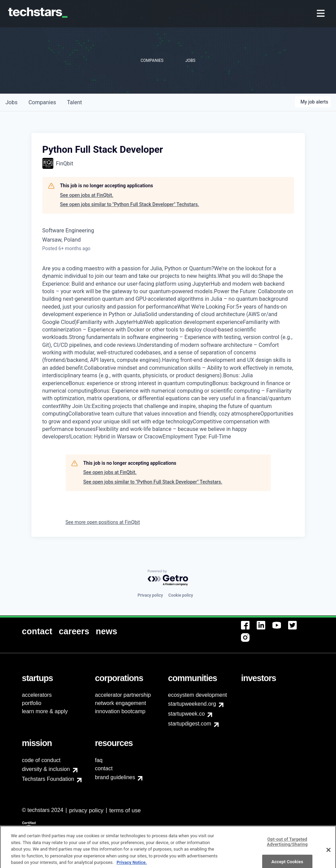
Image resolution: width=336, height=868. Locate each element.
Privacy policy (150, 595)
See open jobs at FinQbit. (87, 195)
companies (42, 102)
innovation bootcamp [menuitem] (120, 711)
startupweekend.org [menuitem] (192, 704)
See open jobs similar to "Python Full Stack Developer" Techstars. (130, 204)
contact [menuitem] (104, 768)
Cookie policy (181, 595)
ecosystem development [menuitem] (198, 695)
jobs (11, 102)
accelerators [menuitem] (37, 695)
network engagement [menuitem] (120, 703)
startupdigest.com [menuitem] (190, 724)
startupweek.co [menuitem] (187, 714)
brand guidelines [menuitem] (115, 777)
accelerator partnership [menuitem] (123, 695)
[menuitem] (321, 14)
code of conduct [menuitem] (41, 760)
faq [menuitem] (99, 760)
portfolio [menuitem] (32, 703)
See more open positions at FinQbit (103, 522)
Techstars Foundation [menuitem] (48, 779)
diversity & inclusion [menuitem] (46, 769)
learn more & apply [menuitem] (45, 711)
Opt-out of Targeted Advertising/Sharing (287, 855)
